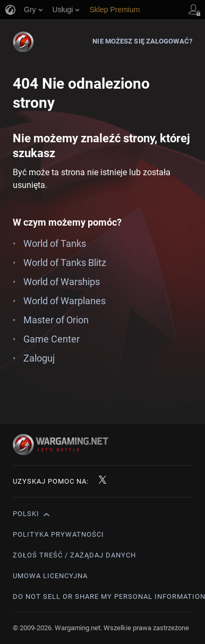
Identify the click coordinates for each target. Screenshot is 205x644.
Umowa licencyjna (50, 576)
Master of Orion (56, 320)
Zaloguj (39, 358)
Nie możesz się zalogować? (142, 41)
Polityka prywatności (58, 534)
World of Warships (62, 282)
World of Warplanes (65, 301)
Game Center (52, 339)
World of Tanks (55, 243)
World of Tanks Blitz (65, 263)
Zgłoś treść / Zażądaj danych (74, 555)
